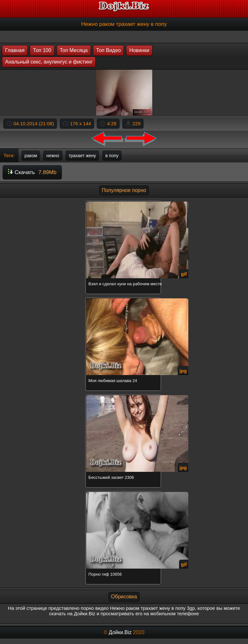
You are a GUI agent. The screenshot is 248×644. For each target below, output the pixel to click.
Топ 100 (42, 50)
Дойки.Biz (120, 632)
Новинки (139, 50)
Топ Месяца (74, 50)
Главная (15, 50)
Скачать (32, 172)
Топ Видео (108, 50)
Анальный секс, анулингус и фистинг (49, 62)
